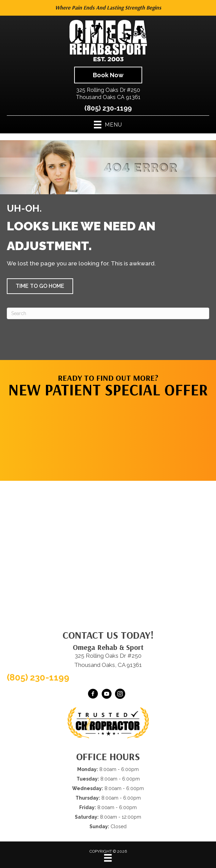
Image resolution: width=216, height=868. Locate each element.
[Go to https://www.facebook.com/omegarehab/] (93, 695)
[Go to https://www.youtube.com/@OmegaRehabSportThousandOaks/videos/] (106, 695)
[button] (40, 286)
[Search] (108, 313)
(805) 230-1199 (108, 108)
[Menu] (108, 858)
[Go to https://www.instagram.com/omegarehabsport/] (120, 695)
